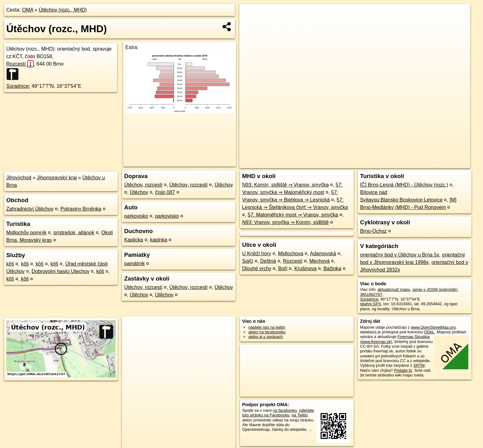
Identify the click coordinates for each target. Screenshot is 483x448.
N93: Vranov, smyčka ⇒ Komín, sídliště (285, 222)
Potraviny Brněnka (81, 209)
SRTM (419, 365)
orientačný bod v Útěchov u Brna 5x (399, 255)
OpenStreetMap (363, 163)
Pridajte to (403, 370)
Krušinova (305, 269)
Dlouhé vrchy (257, 269)
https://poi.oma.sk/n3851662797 (442, 163)
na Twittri (300, 415)
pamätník (134, 264)
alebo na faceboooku (267, 332)
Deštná (268, 261)
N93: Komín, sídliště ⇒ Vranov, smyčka (285, 185)
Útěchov (224, 185)
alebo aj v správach (266, 337)
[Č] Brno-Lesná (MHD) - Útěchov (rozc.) (404, 185)
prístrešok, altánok (74, 233)
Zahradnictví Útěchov (30, 209)
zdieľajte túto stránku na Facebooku (278, 413)
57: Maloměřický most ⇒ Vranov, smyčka (293, 215)
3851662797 (371, 294)
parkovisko (136, 216)
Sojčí (248, 261)
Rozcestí (20, 64)
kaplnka (159, 240)
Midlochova (291, 254)
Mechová (319, 261)
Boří (283, 269)
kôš (10, 264)
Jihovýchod (19, 178)
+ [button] (250, 15)
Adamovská (323, 254)
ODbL (429, 332)
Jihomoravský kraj (57, 178)
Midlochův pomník (26, 233)
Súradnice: (18, 86)
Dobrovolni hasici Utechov (60, 271)
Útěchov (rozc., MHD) (63, 10)
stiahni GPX (371, 304)
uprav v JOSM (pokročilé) (435, 289)
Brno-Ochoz (373, 231)
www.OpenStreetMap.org (433, 327)
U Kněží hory (256, 254)
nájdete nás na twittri (267, 327)
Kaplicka (133, 240)
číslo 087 (165, 192)
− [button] (250, 24)
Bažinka (333, 269)
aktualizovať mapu (394, 289)
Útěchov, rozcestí (143, 185)
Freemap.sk (395, 163)
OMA (28, 10)
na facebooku (285, 410)
